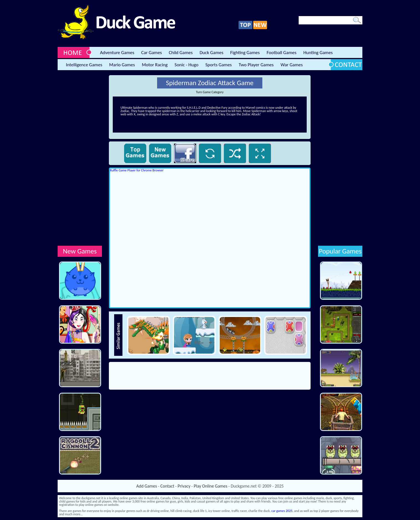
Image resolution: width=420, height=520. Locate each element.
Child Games (181, 53)
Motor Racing (155, 65)
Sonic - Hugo (186, 65)
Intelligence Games (84, 65)
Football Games (281, 53)
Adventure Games (117, 53)
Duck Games (211, 53)
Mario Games (122, 65)
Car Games (152, 53)
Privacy (184, 486)
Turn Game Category (210, 92)
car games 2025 (282, 511)
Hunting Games (318, 53)
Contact (167, 486)
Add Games (147, 486)
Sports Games (218, 65)
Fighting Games (245, 53)
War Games (292, 65)
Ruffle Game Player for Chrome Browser (137, 170)
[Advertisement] (80, 158)
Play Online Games (210, 486)
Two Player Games (256, 65)
